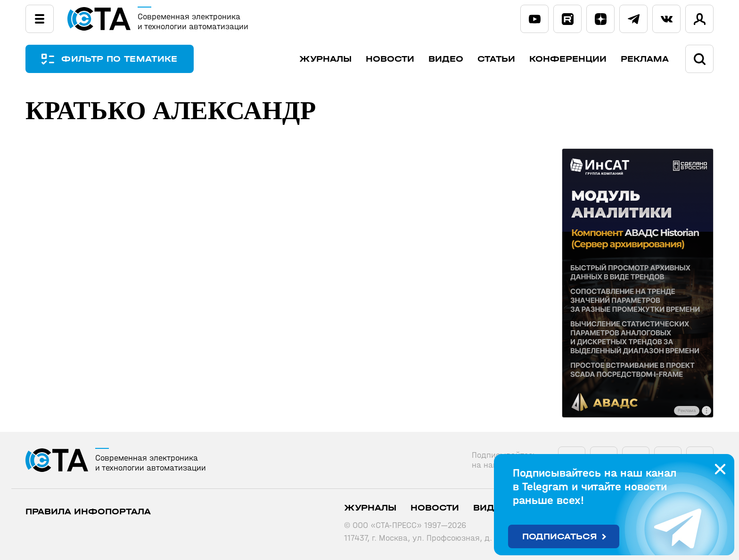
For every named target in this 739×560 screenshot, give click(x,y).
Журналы (325, 59)
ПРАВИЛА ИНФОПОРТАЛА (88, 512)
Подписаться (560, 537)
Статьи (496, 59)
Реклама (645, 59)
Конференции (568, 59)
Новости (390, 59)
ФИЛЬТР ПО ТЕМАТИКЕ (120, 59)
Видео (446, 59)
